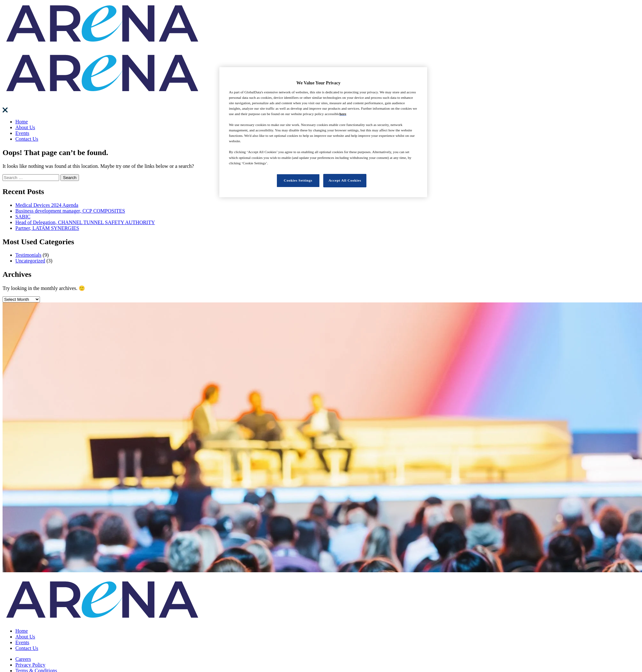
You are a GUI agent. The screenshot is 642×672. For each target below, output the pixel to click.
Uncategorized (30, 261)
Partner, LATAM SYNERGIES (47, 228)
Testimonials (28, 255)
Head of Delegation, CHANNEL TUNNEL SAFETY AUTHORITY (85, 222)
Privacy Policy (30, 665)
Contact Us (27, 139)
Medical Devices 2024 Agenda (47, 205)
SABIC (23, 217)
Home (22, 122)
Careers (23, 659)
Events (22, 133)
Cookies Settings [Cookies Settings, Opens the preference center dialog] (298, 180)
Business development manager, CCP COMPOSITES (70, 211)
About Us (25, 127)
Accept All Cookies (345, 180)
